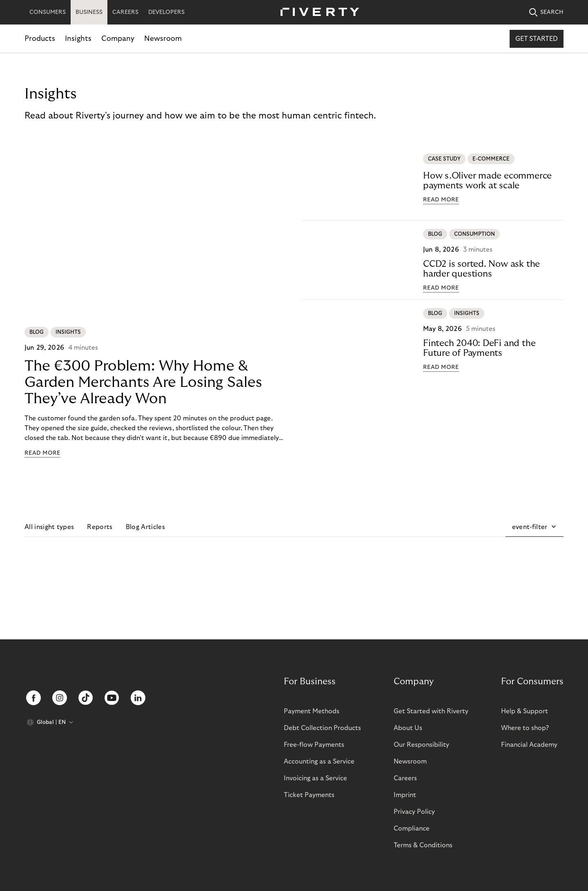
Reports (100, 527)
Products (40, 39)
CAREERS (125, 12)
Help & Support (525, 711)
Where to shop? (525, 728)
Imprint (405, 795)
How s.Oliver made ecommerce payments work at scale (487, 181)
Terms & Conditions (423, 845)
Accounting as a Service (319, 761)
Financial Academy (529, 745)
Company (118, 39)
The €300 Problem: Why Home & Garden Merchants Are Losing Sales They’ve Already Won (143, 382)
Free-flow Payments (314, 745)
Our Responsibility (421, 745)
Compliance (412, 828)
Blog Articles (145, 527)
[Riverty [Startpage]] (317, 12)
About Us (408, 728)
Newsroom (163, 39)
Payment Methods (312, 711)
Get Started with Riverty (431, 711)
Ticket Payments (309, 795)
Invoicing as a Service (315, 778)
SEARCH (546, 12)
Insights (78, 39)
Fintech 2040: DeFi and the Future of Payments (479, 348)
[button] (535, 527)
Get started (537, 39)
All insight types (49, 527)
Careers (405, 778)
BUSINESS (89, 12)
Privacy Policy (414, 812)
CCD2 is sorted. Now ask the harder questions (481, 269)
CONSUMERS (48, 12)
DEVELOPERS (166, 12)
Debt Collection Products (322, 728)
